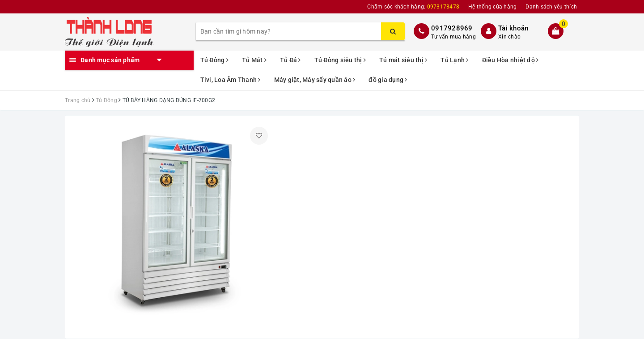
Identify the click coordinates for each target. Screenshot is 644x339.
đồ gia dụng (388, 80)
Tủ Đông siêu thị (340, 60)
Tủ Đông (214, 60)
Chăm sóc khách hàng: (413, 7)
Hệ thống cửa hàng (492, 7)
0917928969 (452, 28)
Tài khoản (513, 28)
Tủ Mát (254, 60)
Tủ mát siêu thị (403, 60)
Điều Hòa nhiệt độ (511, 60)
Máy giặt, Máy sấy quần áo (315, 80)
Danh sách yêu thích (551, 7)
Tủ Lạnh (454, 60)
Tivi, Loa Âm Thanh (231, 80)
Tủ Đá (290, 60)
